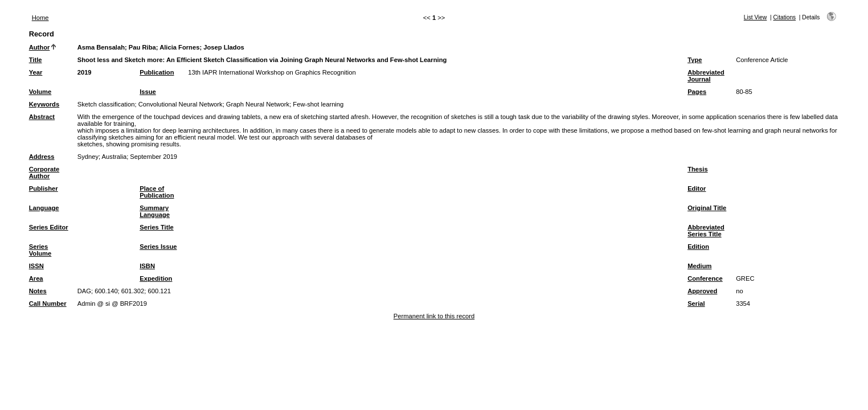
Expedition (156, 278)
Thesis (697, 169)
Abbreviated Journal (706, 76)
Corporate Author (44, 173)
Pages (697, 92)
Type (695, 60)
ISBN (147, 266)
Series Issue (158, 247)
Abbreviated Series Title (706, 231)
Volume (40, 92)
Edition (698, 247)
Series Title (157, 227)
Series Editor (49, 227)
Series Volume (40, 250)
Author (40, 47)
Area (36, 278)
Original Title (707, 208)
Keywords (44, 104)
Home (40, 18)
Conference (705, 278)
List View (756, 17)
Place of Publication (157, 192)
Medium (699, 266)
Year (36, 72)
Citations (785, 17)
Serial (696, 304)
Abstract (42, 117)
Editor (697, 188)
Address (42, 157)
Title (36, 60)
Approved (702, 291)
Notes (38, 291)
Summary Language (155, 211)
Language (44, 208)
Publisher (44, 188)
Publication (157, 72)
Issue (148, 92)
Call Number (48, 304)
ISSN (36, 266)
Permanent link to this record (434, 316)
